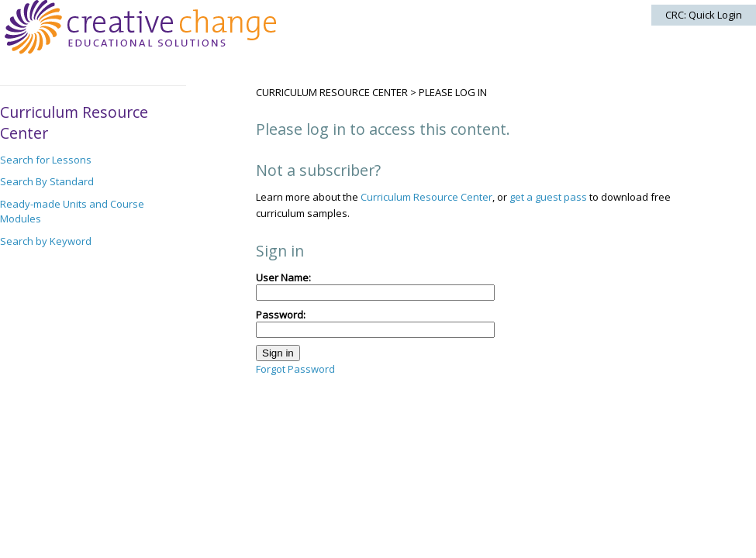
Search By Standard (47, 181)
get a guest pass (548, 197)
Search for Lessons (46, 160)
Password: (375, 323)
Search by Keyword (46, 241)
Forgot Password (295, 369)
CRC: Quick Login (704, 15)
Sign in (278, 353)
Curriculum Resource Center (332, 92)
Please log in (453, 92)
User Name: (375, 286)
